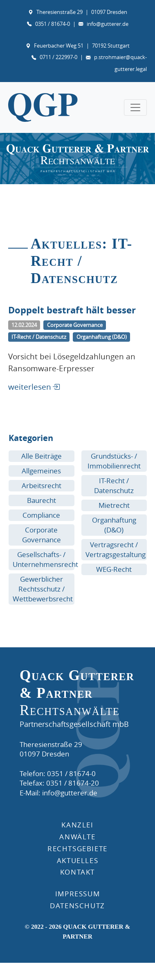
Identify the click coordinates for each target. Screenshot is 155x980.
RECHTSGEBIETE (77, 849)
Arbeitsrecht (42, 485)
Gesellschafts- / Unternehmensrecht (45, 559)
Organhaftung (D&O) (114, 525)
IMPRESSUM (77, 894)
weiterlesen (30, 387)
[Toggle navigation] (135, 107)
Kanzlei (77, 825)
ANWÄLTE (77, 837)
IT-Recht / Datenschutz (114, 485)
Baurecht (42, 500)
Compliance (41, 515)
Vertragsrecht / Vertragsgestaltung (116, 549)
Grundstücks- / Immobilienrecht (114, 461)
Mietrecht (114, 505)
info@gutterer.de (108, 24)
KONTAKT (77, 872)
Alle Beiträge (42, 456)
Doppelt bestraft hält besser (72, 310)
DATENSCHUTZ (77, 906)
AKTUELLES (77, 860)
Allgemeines (41, 471)
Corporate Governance (42, 535)
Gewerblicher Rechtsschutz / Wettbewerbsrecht (43, 589)
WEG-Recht (114, 569)
